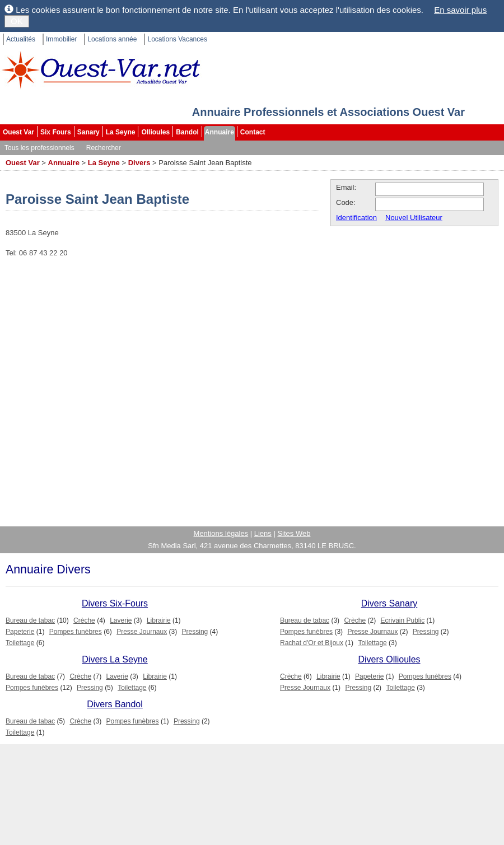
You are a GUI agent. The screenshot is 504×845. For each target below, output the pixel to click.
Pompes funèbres (76, 632)
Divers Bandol (115, 704)
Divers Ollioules (389, 659)
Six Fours (56, 132)
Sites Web (294, 533)
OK (17, 21)
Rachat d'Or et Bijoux (312, 643)
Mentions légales (221, 533)
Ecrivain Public (402, 620)
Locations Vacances (177, 39)
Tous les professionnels (39, 148)
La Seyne (121, 132)
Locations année (112, 39)
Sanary (88, 132)
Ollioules (155, 132)
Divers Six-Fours (115, 603)
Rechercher (104, 148)
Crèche (84, 620)
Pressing (195, 632)
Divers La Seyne (115, 659)
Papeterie (20, 632)
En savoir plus (460, 10)
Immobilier (61, 39)
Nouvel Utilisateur (414, 218)
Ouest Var (18, 132)
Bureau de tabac (30, 620)
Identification (356, 218)
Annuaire (220, 132)
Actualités (21, 39)
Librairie (159, 620)
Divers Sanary (389, 603)
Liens (263, 533)
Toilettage (20, 643)
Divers (139, 163)
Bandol (187, 132)
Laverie (121, 620)
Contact (253, 132)
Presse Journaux (142, 632)
